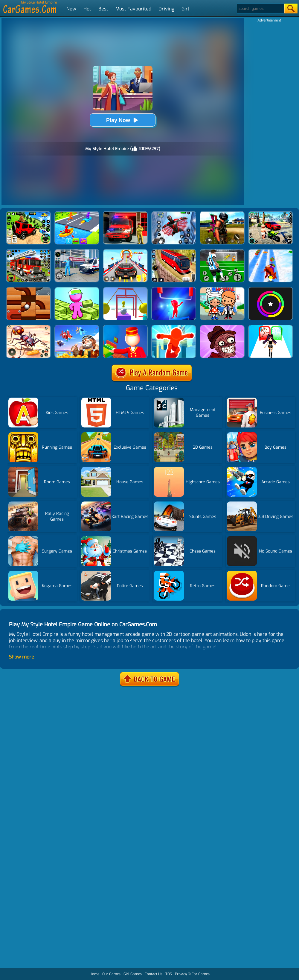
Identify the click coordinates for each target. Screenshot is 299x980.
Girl (185, 9)
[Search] (260, 9)
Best (103, 9)
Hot (87, 9)
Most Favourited (133, 9)
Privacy (181, 974)
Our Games (111, 974)
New (71, 9)
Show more (22, 657)
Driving (166, 9)
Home (94, 974)
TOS (169, 974)
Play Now (123, 120)
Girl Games (133, 974)
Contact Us (154, 974)
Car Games (201, 974)
